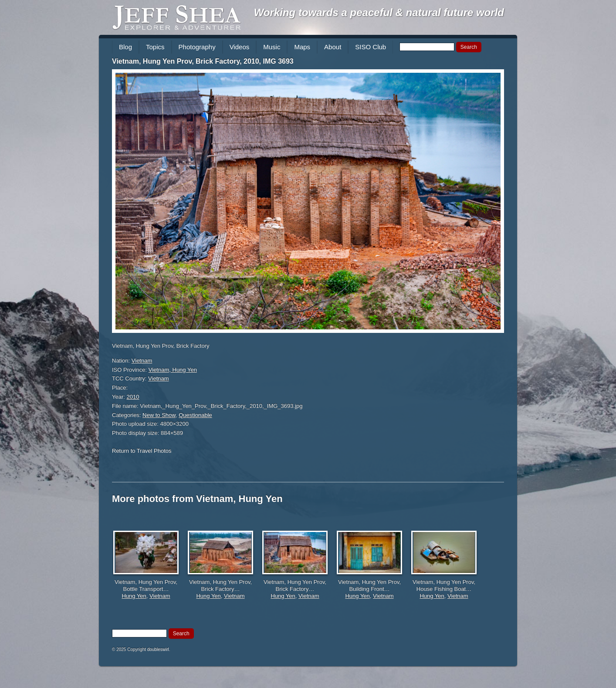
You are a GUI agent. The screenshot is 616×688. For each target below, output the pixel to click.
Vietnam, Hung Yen (173, 370)
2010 (133, 397)
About (333, 47)
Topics (155, 47)
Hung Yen (134, 596)
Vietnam (142, 361)
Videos (240, 47)
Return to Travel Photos (142, 451)
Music (272, 47)
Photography (197, 47)
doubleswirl (158, 649)
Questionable (195, 415)
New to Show (159, 415)
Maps (302, 47)
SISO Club (371, 47)
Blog (125, 47)
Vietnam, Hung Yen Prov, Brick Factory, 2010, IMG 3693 (203, 61)
